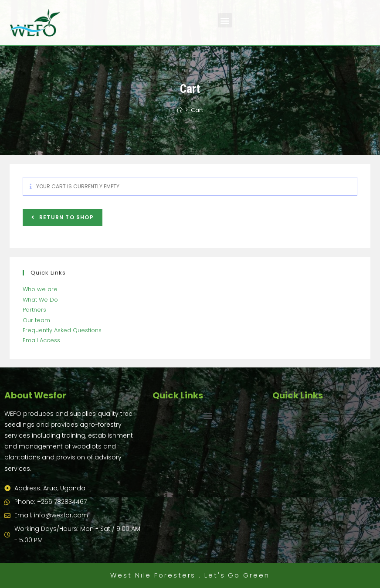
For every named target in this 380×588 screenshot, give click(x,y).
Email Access (41, 340)
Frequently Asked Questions (62, 330)
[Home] (180, 110)
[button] (225, 20)
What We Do (40, 300)
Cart (197, 110)
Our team (36, 320)
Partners (34, 310)
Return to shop (66, 217)
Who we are (40, 289)
